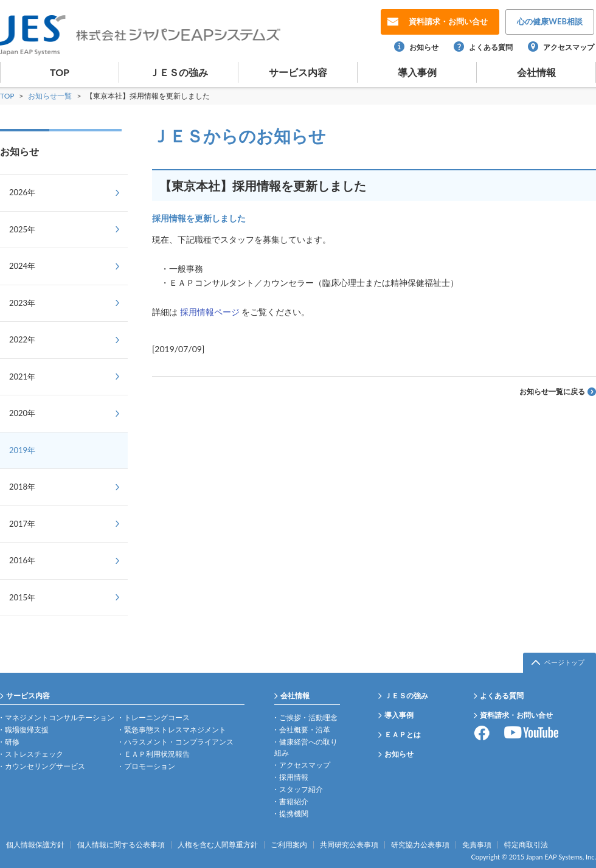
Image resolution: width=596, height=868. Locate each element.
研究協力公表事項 (420, 845)
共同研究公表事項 (349, 845)
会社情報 (536, 72)
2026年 (22, 192)
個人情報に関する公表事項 (121, 845)
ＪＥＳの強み (179, 72)
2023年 (22, 303)
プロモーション (150, 766)
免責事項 (477, 845)
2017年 (22, 524)
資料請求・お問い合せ (516, 715)
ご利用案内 (289, 845)
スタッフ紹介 (301, 789)
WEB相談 (550, 21)
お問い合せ (448, 21)
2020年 (22, 413)
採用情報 (294, 777)
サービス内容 (298, 72)
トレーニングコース (157, 717)
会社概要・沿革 (305, 730)
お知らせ (424, 47)
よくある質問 (491, 47)
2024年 (22, 266)
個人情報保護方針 (35, 845)
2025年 (22, 229)
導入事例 (417, 72)
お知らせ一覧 (51, 96)
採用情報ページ (210, 312)
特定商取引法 (526, 845)
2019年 (22, 450)
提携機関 (294, 814)
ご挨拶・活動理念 (308, 717)
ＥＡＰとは (403, 734)
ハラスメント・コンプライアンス (179, 742)
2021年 (22, 377)
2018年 (22, 487)
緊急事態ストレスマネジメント (175, 730)
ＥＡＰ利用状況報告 (157, 754)
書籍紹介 (294, 801)
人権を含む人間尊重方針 (218, 845)
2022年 (22, 339)
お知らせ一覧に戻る (552, 391)
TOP (60, 72)
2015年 (22, 597)
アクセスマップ (569, 47)
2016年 (22, 560)
